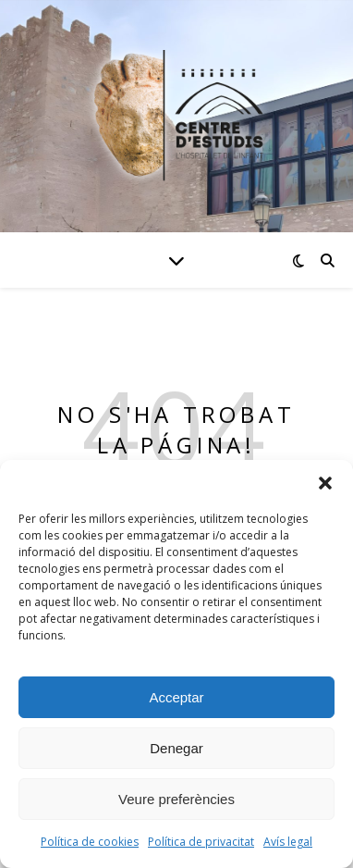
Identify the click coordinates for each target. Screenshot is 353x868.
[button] (325, 483)
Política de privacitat (201, 842)
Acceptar (176, 697)
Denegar (176, 748)
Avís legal (288, 842)
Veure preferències (176, 799)
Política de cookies (90, 842)
